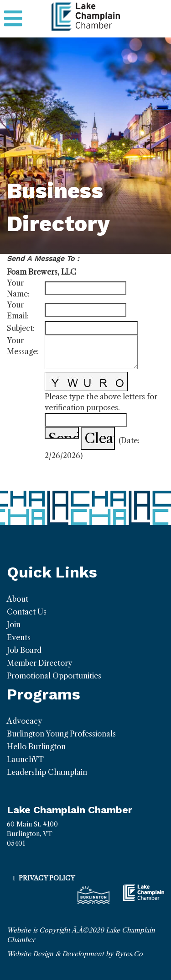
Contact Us (27, 612)
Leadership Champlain (47, 772)
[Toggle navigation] (13, 19)
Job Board (24, 650)
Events (19, 637)
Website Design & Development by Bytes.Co (75, 954)
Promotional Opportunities (54, 676)
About (18, 599)
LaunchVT (25, 759)
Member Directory (39, 663)
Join (14, 625)
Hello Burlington (36, 747)
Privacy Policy (47, 878)
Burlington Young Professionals (61, 734)
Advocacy (24, 721)
